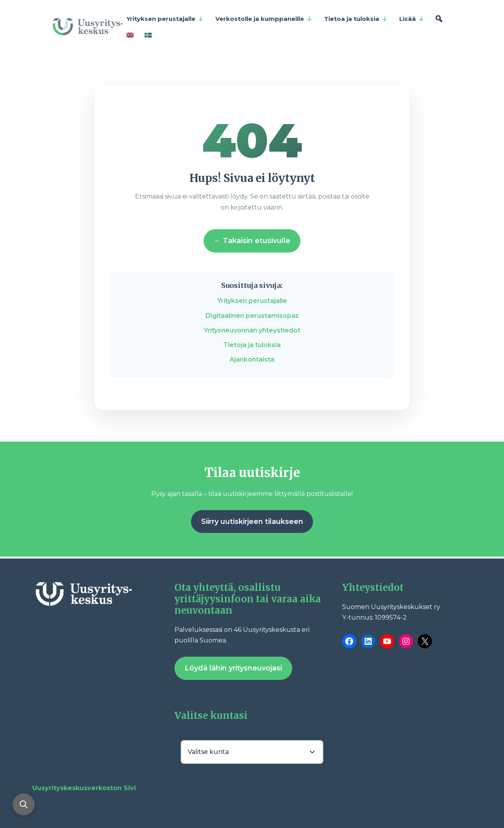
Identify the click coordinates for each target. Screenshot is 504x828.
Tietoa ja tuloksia (356, 19)
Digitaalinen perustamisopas (252, 316)
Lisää (412, 19)
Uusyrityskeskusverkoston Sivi (84, 788)
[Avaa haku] (24, 804)
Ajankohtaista (252, 359)
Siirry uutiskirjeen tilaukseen (252, 522)
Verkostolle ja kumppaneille (264, 19)
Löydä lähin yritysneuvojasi (233, 668)
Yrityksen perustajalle (165, 19)
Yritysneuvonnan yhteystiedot (252, 330)
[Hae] (439, 19)
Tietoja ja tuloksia (252, 345)
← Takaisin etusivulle (252, 241)
